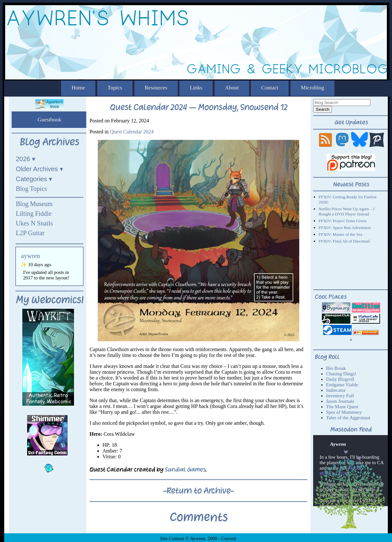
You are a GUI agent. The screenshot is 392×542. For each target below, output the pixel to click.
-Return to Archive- (198, 491)
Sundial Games (185, 469)
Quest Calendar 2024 (132, 132)
